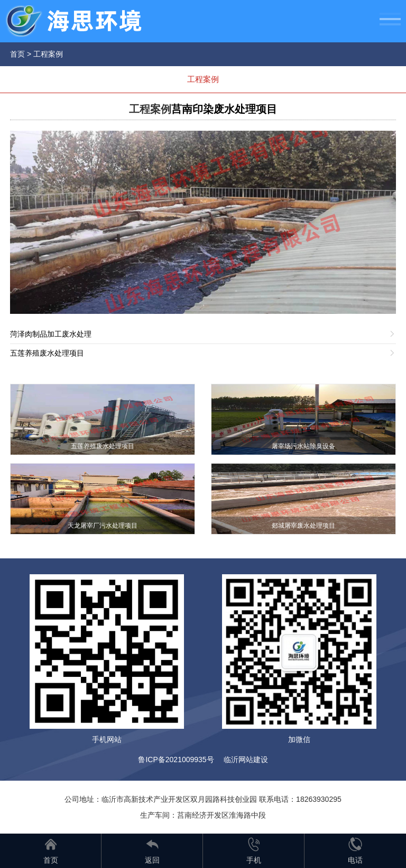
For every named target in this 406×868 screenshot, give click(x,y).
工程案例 (48, 54)
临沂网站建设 (246, 759)
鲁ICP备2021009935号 (176, 759)
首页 (17, 54)
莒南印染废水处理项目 (224, 109)
